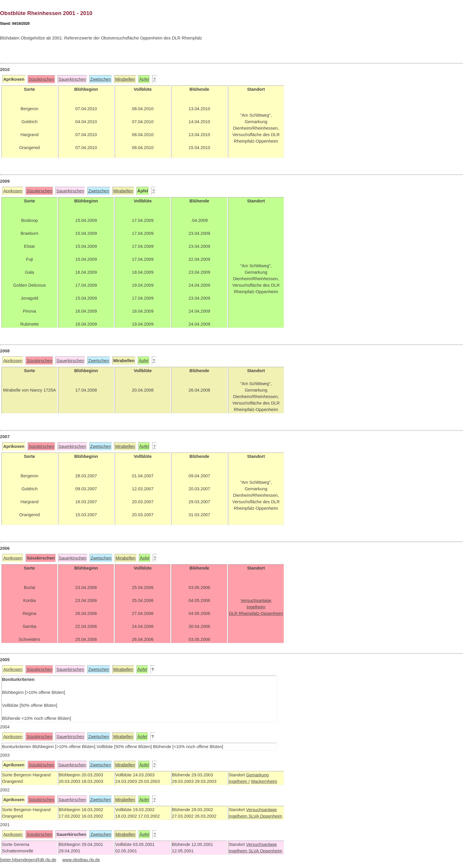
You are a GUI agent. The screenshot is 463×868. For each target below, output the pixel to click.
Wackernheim (264, 781)
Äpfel (144, 79)
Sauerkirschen (72, 79)
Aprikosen (13, 191)
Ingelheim (239, 816)
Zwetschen (101, 79)
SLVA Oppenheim (265, 816)
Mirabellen (125, 79)
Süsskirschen (41, 79)
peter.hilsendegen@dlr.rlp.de (29, 860)
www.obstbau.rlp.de (81, 860)
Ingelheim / (239, 781)
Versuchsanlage (261, 810)
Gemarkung (257, 775)
